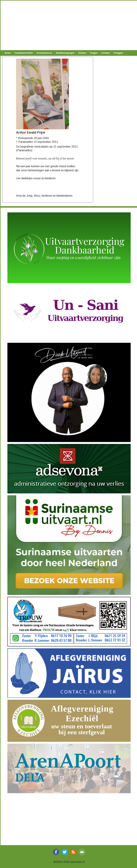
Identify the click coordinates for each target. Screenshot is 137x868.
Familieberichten (24, 53)
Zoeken (82, 53)
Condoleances (44, 53)
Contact (105, 53)
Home (8, 53)
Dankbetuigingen (65, 53)
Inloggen (118, 53)
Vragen (94, 53)
